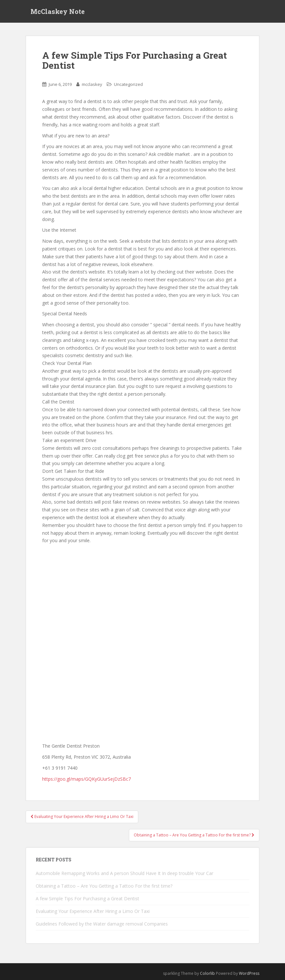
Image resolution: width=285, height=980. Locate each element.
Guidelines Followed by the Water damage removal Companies (102, 924)
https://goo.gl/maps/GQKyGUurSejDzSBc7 (87, 779)
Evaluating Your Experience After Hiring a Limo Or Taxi (93, 911)
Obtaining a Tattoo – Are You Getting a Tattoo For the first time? (104, 886)
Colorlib (207, 973)
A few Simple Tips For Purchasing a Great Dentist (87, 898)
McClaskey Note (58, 11)
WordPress (249, 973)
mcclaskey (92, 84)
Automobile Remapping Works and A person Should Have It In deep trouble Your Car (124, 873)
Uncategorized (128, 84)
